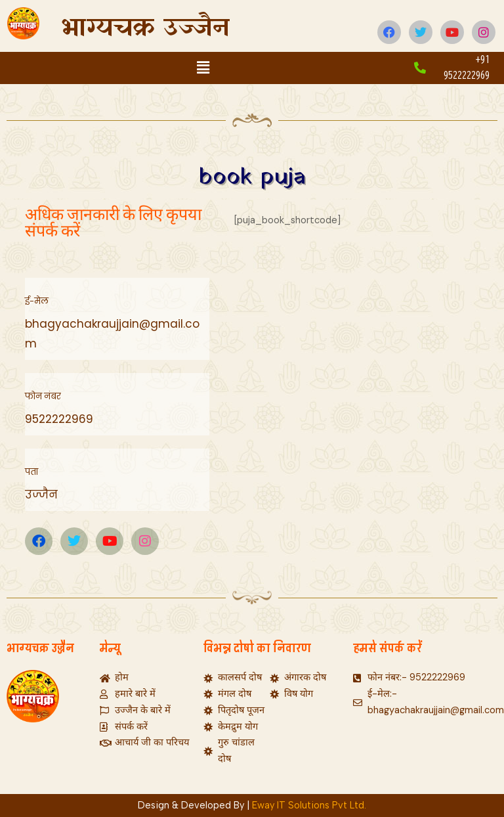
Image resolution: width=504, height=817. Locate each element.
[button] (203, 68)
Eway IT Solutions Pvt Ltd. (309, 805)
